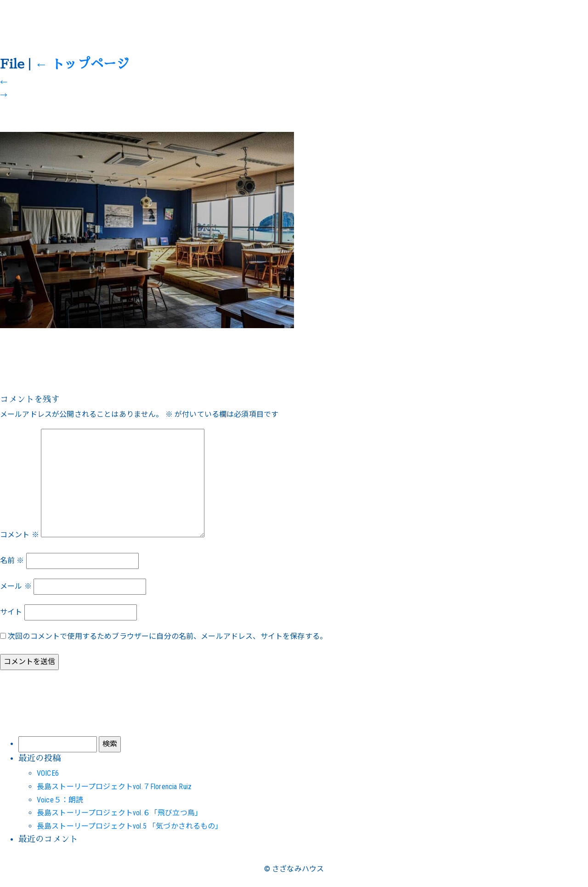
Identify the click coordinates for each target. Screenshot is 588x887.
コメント (20, 535)
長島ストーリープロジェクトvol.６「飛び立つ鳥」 (119, 813)
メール (16, 586)
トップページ (82, 64)
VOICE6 (48, 773)
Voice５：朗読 (60, 800)
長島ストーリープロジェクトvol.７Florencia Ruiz (114, 787)
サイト (11, 612)
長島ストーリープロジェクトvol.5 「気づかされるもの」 (130, 826)
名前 (12, 560)
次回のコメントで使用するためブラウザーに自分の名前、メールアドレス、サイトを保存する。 (167, 636)
